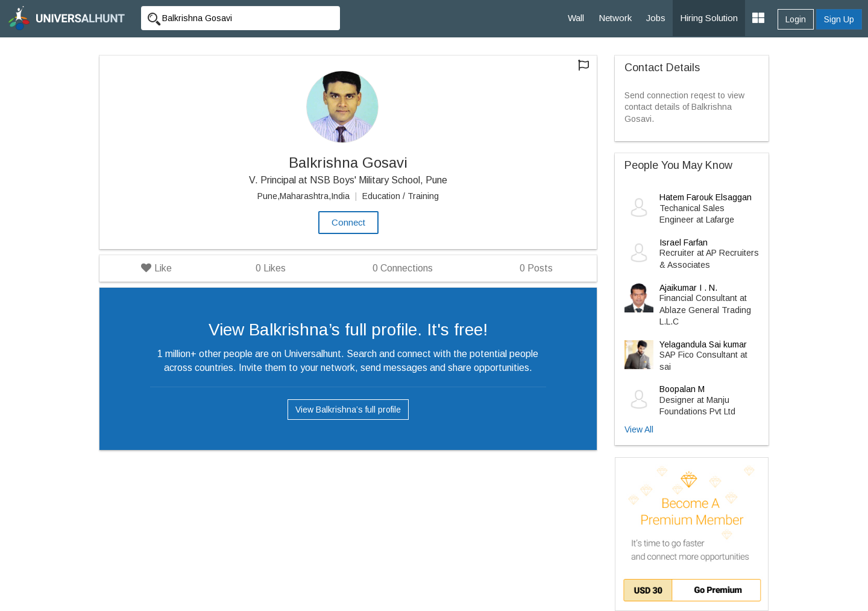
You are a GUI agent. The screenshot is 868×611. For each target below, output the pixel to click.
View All (639, 429)
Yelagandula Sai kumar (703, 344)
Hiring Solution (709, 18)
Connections (403, 268)
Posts (536, 268)
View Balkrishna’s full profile (348, 410)
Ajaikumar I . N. (688, 288)
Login (796, 19)
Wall (576, 18)
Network (615, 18)
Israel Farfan (684, 242)
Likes (271, 268)
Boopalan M (682, 389)
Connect (348, 222)
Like (156, 268)
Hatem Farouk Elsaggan (706, 197)
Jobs (656, 18)
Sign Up (839, 19)
